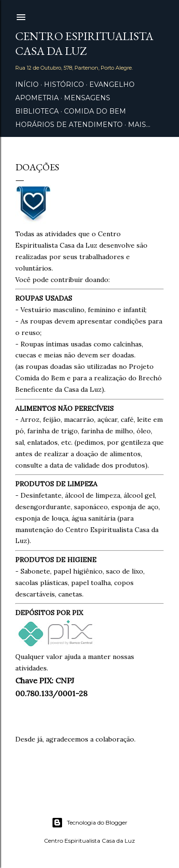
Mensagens (87, 98)
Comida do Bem (95, 111)
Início (27, 84)
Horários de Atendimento (69, 125)
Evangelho (112, 84)
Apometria (37, 98)
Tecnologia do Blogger (89, 823)
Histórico (64, 84)
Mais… (139, 125)
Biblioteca (37, 111)
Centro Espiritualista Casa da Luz (84, 43)
